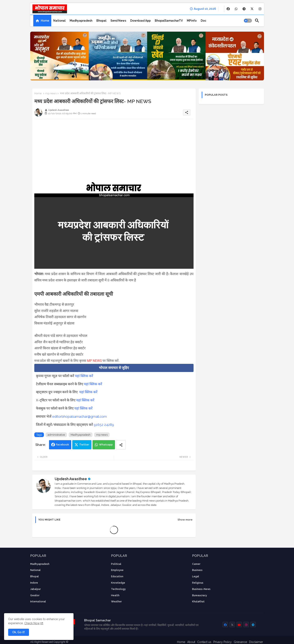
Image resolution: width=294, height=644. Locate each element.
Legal (196, 576)
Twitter (84, 445)
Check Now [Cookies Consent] (32, 623)
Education (117, 576)
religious (198, 583)
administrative (56, 435)
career (196, 564)
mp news (51, 93)
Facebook (62, 445)
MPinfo (192, 21)
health (115, 595)
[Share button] (121, 445)
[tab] (42, 21)
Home (45, 21)
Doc (203, 21)
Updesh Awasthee (71, 479)
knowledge (118, 583)
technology (118, 589)
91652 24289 (104, 425)
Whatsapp (106, 445)
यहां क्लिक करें (84, 376)
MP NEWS (94, 361)
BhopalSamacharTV (169, 21)
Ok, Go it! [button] (19, 632)
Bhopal (101, 21)
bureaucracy (200, 595)
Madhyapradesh (81, 21)
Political (116, 564)
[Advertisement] (114, 151)
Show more (185, 520)
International (38, 602)
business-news (201, 589)
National (59, 21)
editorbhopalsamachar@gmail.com (80, 416)
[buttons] (228, 9)
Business (197, 570)
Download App (140, 21)
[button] (248, 21)
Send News (118, 21)
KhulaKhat (198, 602)
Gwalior (35, 595)
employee (117, 570)
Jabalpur (35, 589)
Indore (34, 583)
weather (116, 602)
